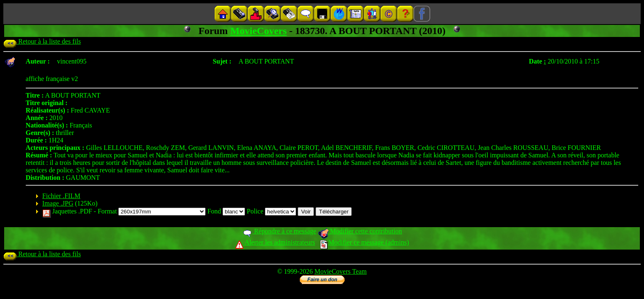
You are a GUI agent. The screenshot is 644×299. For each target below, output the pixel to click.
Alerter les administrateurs (275, 242)
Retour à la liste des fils (42, 41)
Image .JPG (58, 203)
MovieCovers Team (340, 271)
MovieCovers (259, 31)
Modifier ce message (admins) (365, 242)
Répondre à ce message (279, 231)
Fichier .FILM (61, 196)
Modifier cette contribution (360, 231)
